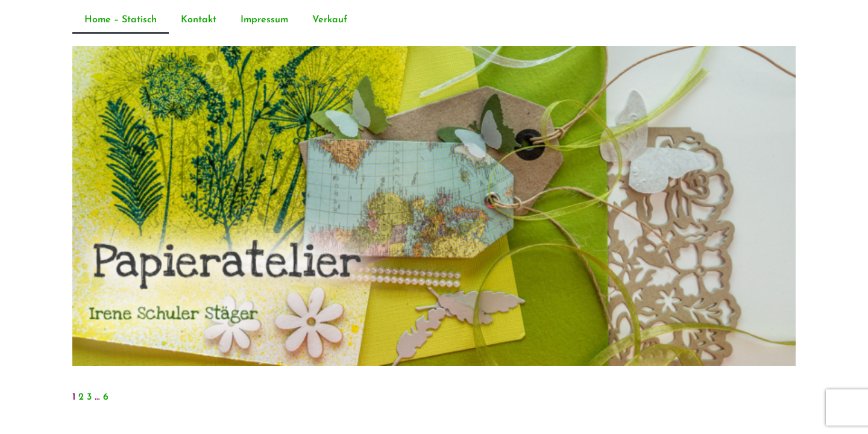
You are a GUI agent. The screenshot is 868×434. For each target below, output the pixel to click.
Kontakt (199, 20)
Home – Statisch (121, 20)
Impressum (264, 20)
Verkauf (330, 20)
